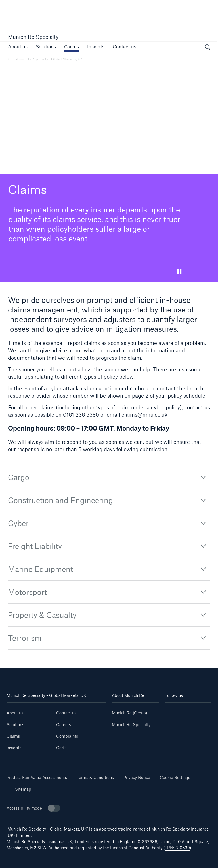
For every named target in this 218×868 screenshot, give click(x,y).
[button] (46, 47)
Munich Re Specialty (33, 37)
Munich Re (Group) (129, 713)
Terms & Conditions (95, 777)
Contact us (66, 713)
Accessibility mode (33, 808)
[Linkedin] (176, 711)
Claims (13, 736)
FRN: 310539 (177, 848)
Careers (64, 725)
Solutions (15, 725)
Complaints (67, 736)
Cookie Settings (175, 777)
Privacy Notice (137, 777)
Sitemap (23, 789)
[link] (18, 47)
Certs (61, 748)
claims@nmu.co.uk (144, 415)
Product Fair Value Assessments (37, 777)
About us (15, 713)
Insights (14, 748)
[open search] (207, 48)
